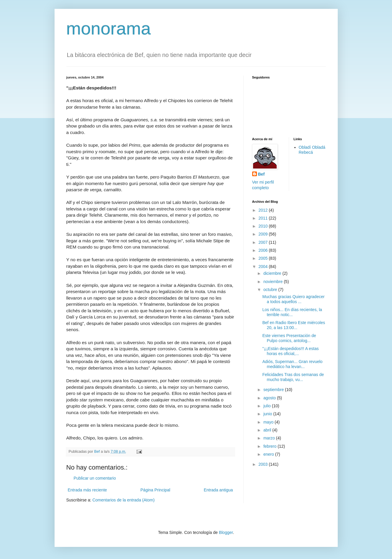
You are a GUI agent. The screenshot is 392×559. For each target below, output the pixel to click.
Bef (261, 174)
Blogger (226, 532)
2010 (264, 226)
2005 (264, 258)
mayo (269, 422)
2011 (264, 218)
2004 (264, 267)
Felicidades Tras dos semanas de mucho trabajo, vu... (293, 377)
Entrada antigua (218, 490)
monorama (109, 28)
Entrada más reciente (87, 490)
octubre (271, 290)
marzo (270, 438)
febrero (270, 446)
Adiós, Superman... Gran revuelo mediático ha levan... (292, 364)
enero (269, 454)
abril (268, 430)
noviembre (274, 282)
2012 (264, 210)
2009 (264, 234)
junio (268, 414)
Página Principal (155, 490)
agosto (270, 398)
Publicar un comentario (95, 478)
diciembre (273, 273)
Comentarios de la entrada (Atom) (123, 500)
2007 (264, 242)
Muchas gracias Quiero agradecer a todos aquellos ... (293, 299)
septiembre (274, 390)
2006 (264, 250)
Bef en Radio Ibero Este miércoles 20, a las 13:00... (293, 325)
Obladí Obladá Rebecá (312, 150)
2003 (264, 464)
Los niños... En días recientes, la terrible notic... (292, 312)
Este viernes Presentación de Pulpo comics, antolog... (289, 338)
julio (268, 406)
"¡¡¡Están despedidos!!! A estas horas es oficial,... (290, 351)
